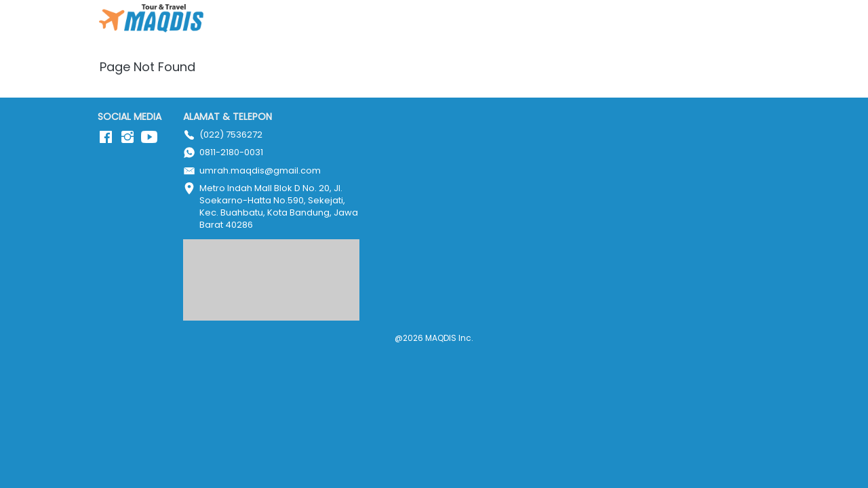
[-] (106, 138)
